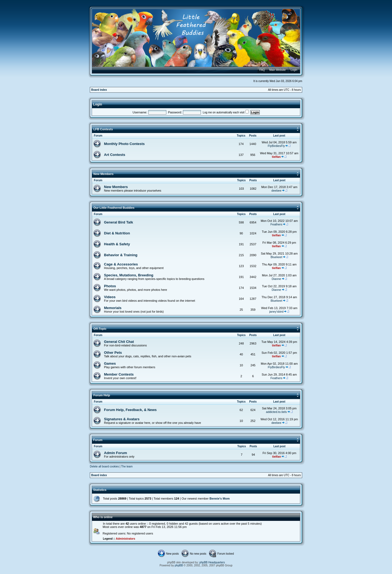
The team (127, 466)
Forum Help (102, 395)
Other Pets (113, 353)
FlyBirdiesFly (276, 146)
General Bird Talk (119, 222)
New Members (103, 174)
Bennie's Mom (220, 499)
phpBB (179, 565)
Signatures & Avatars (122, 419)
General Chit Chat (119, 342)
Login (98, 104)
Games (110, 363)
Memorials (113, 308)
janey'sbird (276, 312)
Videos (110, 297)
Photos (110, 286)
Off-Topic (100, 329)
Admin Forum (116, 453)
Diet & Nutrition (117, 233)
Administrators (125, 539)
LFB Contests (103, 129)
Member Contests (119, 374)
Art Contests (115, 155)
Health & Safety (117, 244)
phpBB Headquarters (212, 562)
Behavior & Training (121, 255)
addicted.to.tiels (276, 412)
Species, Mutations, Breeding (129, 275)
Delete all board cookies (104, 466)
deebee (276, 191)
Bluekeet (276, 257)
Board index (99, 90)
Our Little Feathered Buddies (114, 208)
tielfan (276, 157)
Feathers (276, 224)
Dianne (276, 279)
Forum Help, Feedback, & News (130, 410)
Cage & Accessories (121, 264)
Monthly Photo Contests (124, 144)
